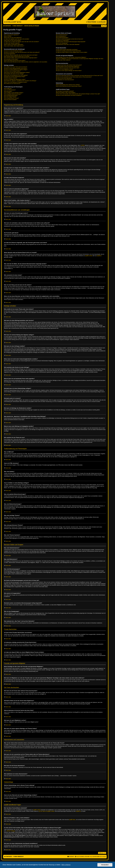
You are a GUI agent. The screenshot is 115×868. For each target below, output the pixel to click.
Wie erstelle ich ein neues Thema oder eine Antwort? (16, 67)
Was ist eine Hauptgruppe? (62, 43)
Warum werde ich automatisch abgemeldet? (14, 44)
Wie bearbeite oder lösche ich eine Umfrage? (14, 74)
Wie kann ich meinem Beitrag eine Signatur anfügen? (16, 70)
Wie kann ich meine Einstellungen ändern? (13, 51)
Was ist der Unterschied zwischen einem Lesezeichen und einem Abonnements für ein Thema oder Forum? (79, 76)
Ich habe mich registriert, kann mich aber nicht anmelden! (17, 39)
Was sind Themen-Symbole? (10, 100)
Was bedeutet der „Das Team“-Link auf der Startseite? (68, 44)
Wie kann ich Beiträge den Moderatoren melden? (15, 79)
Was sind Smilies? (8, 91)
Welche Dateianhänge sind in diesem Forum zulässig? (68, 85)
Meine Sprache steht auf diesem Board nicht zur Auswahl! (17, 56)
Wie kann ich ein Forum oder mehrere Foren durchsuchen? (69, 65)
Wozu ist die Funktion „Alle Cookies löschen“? (14, 46)
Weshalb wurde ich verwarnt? (11, 78)
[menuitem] (19, 22)
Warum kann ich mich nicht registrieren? (13, 38)
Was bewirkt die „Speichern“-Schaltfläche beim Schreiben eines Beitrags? (20, 81)
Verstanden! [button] (105, 865)
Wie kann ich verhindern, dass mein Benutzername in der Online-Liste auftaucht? (22, 52)
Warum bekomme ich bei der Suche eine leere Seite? (68, 68)
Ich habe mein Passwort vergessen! (12, 43)
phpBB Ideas (72, 820)
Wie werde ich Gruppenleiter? (62, 40)
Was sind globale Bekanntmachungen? (13, 94)
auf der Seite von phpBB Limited (46, 811)
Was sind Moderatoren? (61, 36)
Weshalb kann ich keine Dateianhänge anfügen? (15, 77)
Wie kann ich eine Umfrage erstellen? (12, 71)
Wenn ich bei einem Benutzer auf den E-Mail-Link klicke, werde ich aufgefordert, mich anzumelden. (26, 62)
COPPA (83, 145)
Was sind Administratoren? (62, 35)
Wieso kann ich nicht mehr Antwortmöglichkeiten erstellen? (17, 72)
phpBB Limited (89, 256)
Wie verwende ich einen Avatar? (11, 59)
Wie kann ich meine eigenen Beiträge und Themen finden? (69, 71)
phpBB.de (99, 256)
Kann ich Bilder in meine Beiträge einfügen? (14, 93)
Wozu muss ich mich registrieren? (11, 35)
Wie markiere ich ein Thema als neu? (12, 84)
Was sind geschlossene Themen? (11, 98)
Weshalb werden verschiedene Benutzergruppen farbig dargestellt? (71, 42)
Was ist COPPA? (8, 36)
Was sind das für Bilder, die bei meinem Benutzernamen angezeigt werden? (21, 58)
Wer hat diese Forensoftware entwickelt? (65, 91)
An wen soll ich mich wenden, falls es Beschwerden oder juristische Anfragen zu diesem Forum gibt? (78, 94)
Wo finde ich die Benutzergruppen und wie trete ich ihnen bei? (69, 39)
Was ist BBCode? (8, 89)
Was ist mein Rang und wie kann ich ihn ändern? (15, 61)
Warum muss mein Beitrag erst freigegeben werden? (16, 82)
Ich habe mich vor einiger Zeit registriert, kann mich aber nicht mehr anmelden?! (22, 42)
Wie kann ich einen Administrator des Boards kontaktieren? (69, 95)
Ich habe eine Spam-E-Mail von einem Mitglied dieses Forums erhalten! (72, 52)
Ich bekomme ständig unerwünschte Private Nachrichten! (68, 51)
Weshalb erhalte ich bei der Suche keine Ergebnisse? (68, 66)
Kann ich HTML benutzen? (10, 90)
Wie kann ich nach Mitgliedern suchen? (64, 69)
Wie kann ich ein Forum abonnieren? (64, 78)
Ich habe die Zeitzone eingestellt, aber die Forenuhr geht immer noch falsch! (21, 55)
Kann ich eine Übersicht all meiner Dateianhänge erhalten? (69, 86)
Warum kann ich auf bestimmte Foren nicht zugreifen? (16, 75)
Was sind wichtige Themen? (10, 97)
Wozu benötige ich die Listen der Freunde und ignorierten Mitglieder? (71, 57)
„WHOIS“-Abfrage (11, 831)
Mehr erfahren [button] (66, 865)
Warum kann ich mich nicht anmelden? (13, 40)
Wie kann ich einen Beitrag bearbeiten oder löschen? (16, 68)
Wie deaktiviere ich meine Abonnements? (65, 80)
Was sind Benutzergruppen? (62, 38)
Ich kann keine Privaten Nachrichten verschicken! (67, 49)
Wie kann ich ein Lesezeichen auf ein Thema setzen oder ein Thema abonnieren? (74, 77)
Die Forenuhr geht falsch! (10, 54)
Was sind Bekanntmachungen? (11, 95)
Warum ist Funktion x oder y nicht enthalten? (66, 92)
